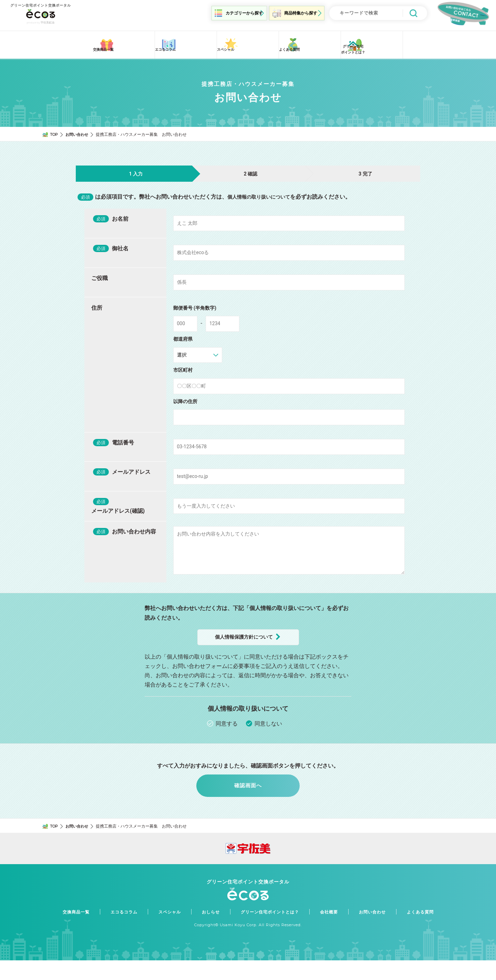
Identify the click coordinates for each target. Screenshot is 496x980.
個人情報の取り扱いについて (263, 193)
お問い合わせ (79, 131)
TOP (55, 131)
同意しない (268, 739)
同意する (227, 739)
